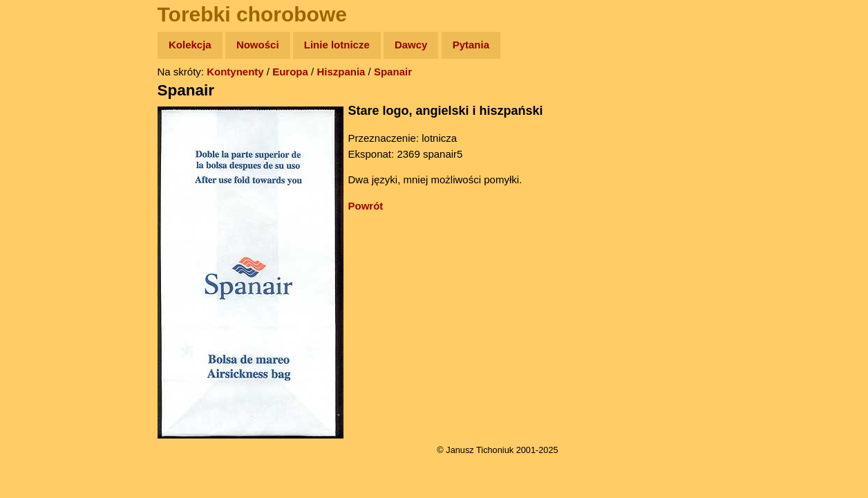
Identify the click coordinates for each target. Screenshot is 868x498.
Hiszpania (341, 72)
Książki (41, 179)
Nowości (258, 45)
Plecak (40, 232)
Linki (35, 258)
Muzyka (42, 205)
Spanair (393, 72)
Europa (290, 72)
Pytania (471, 45)
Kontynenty (235, 72)
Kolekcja (190, 45)
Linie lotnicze (337, 45)
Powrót (366, 206)
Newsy (40, 152)
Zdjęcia (41, 126)
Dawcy (411, 45)
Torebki (41, 285)
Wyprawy (46, 99)
